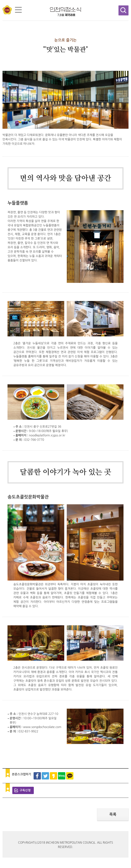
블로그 (62, 776)
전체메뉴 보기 (18, 10)
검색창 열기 (123, 10)
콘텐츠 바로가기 (10, 0)
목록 (113, 814)
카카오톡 (70, 776)
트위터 (45, 776)
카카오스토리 (54, 776)
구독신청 (25, 790)
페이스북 (37, 776)
